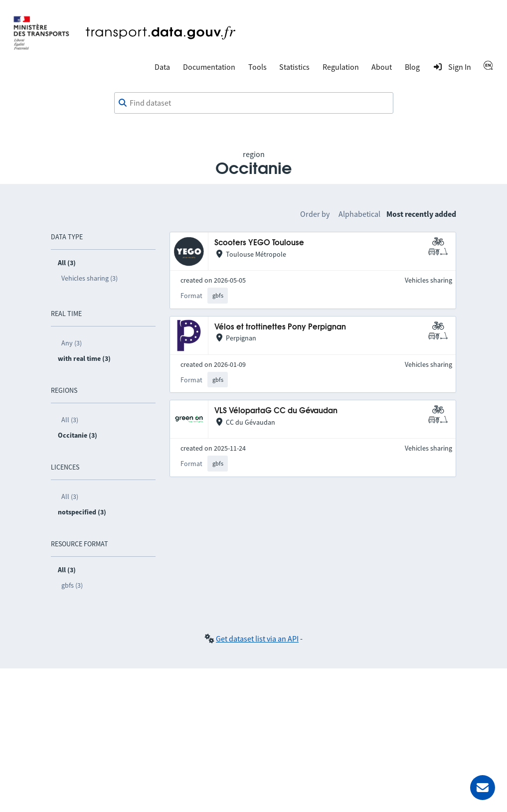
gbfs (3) (72, 585)
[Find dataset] (254, 103)
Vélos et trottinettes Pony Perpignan (280, 327)
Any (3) (72, 343)
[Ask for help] (483, 788)
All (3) (70, 420)
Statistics (294, 67)
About (382, 67)
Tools (257, 67)
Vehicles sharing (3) (89, 278)
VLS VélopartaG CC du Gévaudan (276, 411)
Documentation (209, 67)
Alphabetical (359, 214)
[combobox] (254, 103)
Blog (412, 67)
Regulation (341, 67)
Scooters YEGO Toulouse (259, 243)
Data (162, 67)
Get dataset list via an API (257, 639)
